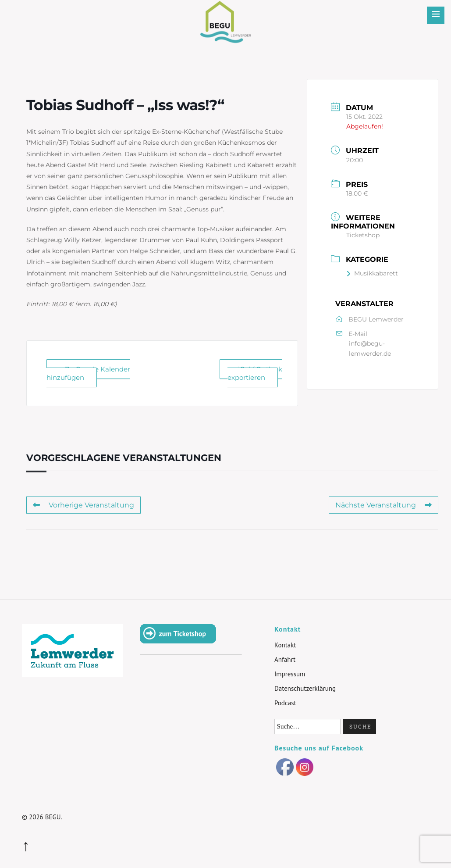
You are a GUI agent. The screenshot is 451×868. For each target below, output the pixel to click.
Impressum (290, 674)
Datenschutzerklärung (305, 688)
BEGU (225, 15)
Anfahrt (285, 659)
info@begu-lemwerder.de (370, 348)
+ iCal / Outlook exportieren (255, 373)
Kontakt (285, 645)
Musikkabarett (372, 273)
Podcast (285, 703)
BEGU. (54, 817)
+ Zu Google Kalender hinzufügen (88, 373)
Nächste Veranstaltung (384, 505)
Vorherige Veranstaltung (83, 505)
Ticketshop (363, 235)
